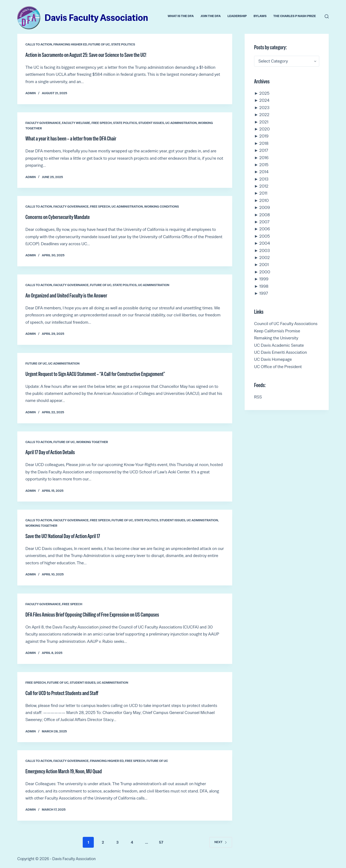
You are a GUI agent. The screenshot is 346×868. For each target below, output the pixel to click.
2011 (263, 193)
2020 (265, 129)
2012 (264, 186)
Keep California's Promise (277, 331)
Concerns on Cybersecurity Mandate (58, 217)
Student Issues (151, 123)
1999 (264, 279)
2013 (264, 179)
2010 (264, 200)
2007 (264, 222)
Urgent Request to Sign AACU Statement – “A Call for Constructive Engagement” (95, 374)
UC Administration (181, 123)
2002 (265, 258)
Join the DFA (211, 16)
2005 (265, 236)
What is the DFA (181, 16)
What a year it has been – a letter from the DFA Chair (71, 139)
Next (221, 842)
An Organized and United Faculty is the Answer (66, 296)
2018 (264, 143)
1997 (264, 293)
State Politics (123, 44)
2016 (264, 158)
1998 (264, 286)
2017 (264, 150)
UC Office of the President (278, 367)
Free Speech (102, 123)
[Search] (327, 16)
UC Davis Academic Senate (279, 345)
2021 (264, 122)
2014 (264, 172)
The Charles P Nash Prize (295, 16)
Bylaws (260, 16)
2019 (264, 136)
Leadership (237, 16)
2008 (265, 215)
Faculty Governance (43, 123)
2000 (265, 272)
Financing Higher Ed (70, 44)
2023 (264, 108)
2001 (264, 265)
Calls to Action (39, 44)
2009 (265, 207)
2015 (264, 165)
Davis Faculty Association (96, 18)
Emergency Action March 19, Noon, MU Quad (64, 771)
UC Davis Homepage (273, 359)
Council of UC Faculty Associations (286, 324)
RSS (258, 397)
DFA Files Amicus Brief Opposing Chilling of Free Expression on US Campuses (92, 615)
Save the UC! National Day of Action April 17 (63, 536)
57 (161, 842)
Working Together (92, 442)
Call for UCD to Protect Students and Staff (62, 693)
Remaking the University (276, 338)
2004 (265, 243)
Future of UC (99, 44)
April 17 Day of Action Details (50, 452)
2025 (264, 93)
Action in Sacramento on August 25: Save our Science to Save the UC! (86, 55)
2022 (264, 115)
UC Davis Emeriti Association (281, 352)
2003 (265, 250)
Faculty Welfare (76, 123)
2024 (264, 100)
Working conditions (162, 207)
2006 (265, 229)
